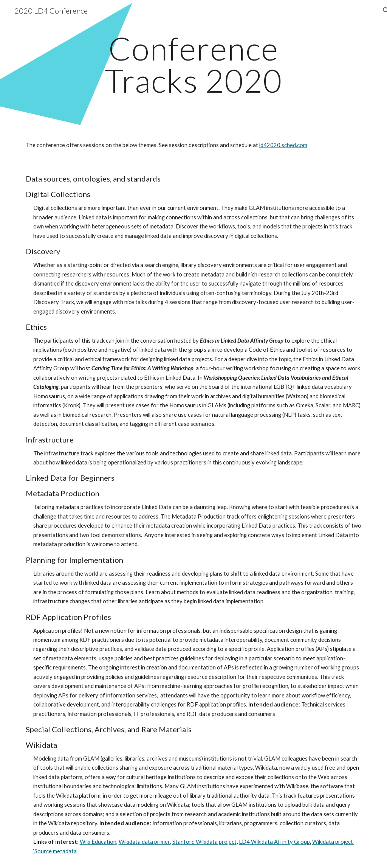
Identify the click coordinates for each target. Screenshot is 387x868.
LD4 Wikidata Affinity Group (274, 842)
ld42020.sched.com (283, 145)
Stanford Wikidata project (204, 842)
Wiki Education (98, 842)
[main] (193, 64)
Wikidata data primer (144, 842)
